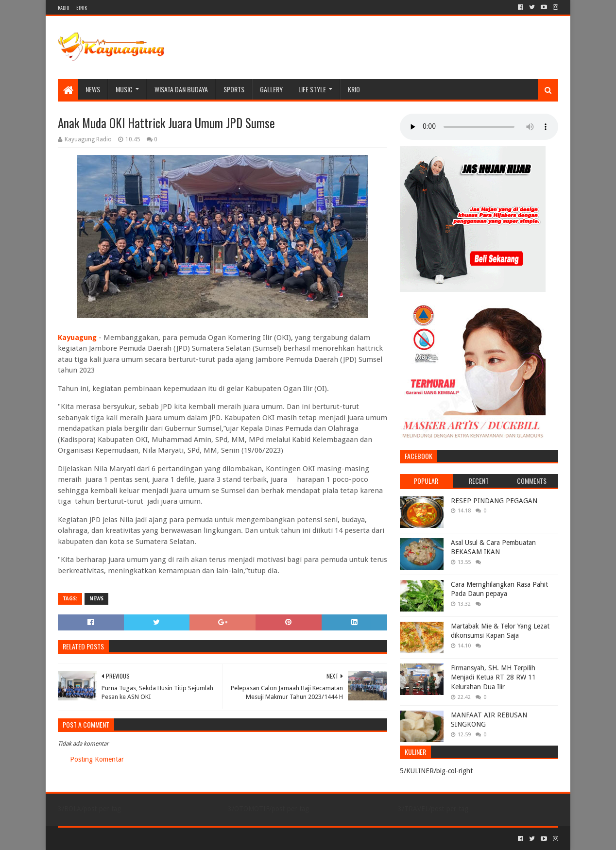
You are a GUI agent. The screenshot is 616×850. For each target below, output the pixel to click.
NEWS (93, 89)
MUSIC (124, 89)
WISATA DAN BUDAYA (181, 89)
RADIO (63, 8)
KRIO (354, 89)
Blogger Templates (168, 839)
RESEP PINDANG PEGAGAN (494, 501)
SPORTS (234, 89)
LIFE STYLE (312, 89)
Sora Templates (112, 839)
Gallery (271, 89)
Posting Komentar (97, 759)
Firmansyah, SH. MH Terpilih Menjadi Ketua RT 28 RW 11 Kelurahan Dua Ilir (493, 677)
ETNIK (82, 8)
